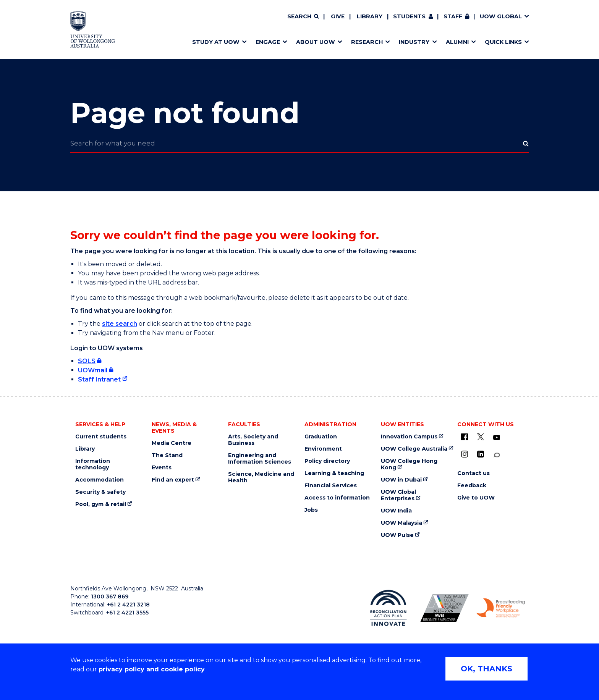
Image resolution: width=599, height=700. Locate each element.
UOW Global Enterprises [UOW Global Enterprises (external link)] (398, 495)
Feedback (472, 486)
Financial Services (331, 486)
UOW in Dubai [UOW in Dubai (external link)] (401, 480)
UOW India (396, 511)
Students (409, 16)
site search (120, 324)
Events (162, 468)
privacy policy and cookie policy (152, 669)
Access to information (337, 498)
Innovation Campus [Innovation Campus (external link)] (409, 437)
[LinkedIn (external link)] (481, 454)
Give (338, 16)
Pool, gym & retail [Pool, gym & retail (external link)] (101, 504)
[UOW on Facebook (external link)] (465, 437)
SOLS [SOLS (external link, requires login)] (87, 361)
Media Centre (172, 443)
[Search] (303, 17)
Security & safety (100, 492)
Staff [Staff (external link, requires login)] (453, 16)
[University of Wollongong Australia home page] (93, 29)
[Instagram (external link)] (465, 454)
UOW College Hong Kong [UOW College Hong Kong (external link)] (409, 464)
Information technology (93, 464)
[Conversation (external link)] (497, 455)
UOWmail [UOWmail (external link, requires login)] (93, 370)
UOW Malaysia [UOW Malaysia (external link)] (401, 523)
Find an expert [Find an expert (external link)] (173, 480)
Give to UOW (476, 498)
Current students (101, 437)
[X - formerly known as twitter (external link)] (481, 437)
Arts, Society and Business (253, 440)
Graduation (321, 437)
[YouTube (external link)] (497, 438)
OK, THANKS (486, 669)
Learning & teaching (334, 473)
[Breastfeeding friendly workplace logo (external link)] (501, 608)
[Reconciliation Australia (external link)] (388, 608)
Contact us (474, 473)
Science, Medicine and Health (261, 477)
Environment (323, 449)
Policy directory (327, 461)
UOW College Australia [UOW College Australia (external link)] (414, 449)
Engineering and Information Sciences (260, 459)
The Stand (167, 455)
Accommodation (100, 480)
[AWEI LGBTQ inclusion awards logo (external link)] (444, 608)
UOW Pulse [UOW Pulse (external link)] (397, 535)
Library (370, 16)
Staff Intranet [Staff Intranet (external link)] (99, 379)
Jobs (311, 510)
